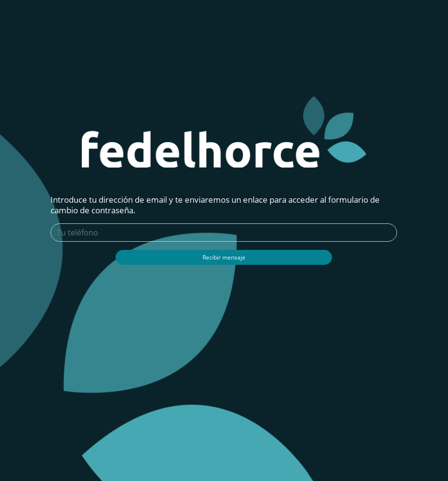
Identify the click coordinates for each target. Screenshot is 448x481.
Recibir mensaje (224, 257)
